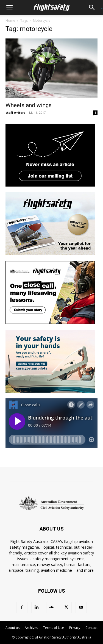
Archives (31, 628)
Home (10, 20)
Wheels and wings (29, 105)
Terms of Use (54, 628)
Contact (91, 628)
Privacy (75, 628)
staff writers (15, 113)
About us (12, 628)
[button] (9, 7)
